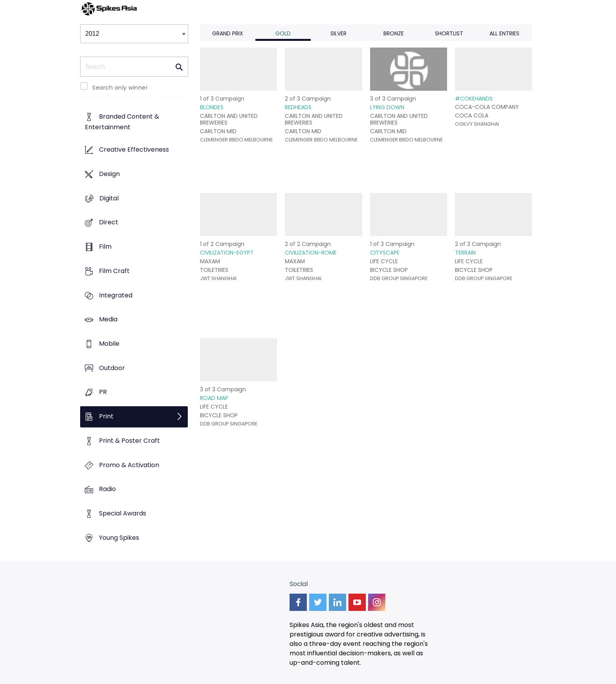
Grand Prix (228, 33)
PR (103, 392)
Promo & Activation (129, 465)
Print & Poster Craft (129, 441)
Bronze (394, 33)
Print (106, 417)
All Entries (504, 33)
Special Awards (123, 514)
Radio (107, 489)
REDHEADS (298, 107)
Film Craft (114, 271)
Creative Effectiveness (134, 150)
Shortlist (449, 33)
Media (108, 320)
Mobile (109, 344)
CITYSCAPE (385, 253)
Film (105, 247)
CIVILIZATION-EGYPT (227, 253)
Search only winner (120, 88)
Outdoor (112, 368)
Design (109, 174)
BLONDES (212, 107)
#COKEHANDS (474, 99)
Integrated (116, 295)
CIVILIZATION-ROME (311, 253)
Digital (109, 198)
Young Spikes (119, 538)
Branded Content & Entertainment (122, 122)
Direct (109, 223)
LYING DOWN (387, 107)
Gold (283, 33)
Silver (338, 33)
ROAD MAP (214, 398)
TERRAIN (465, 253)
